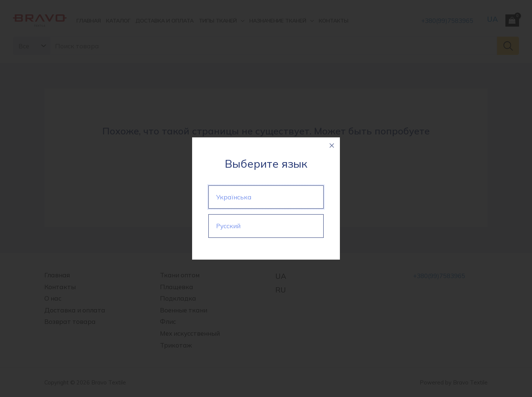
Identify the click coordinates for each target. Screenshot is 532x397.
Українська (234, 197)
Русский (228, 226)
